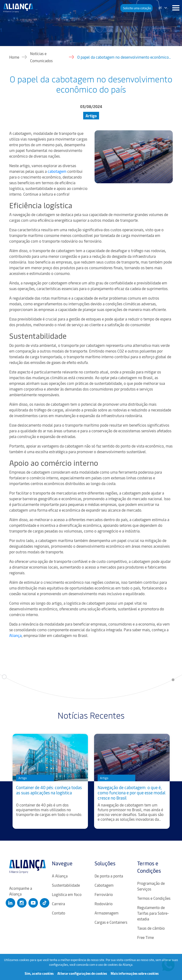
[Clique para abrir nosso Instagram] (22, 903)
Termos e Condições (149, 867)
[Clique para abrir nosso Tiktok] (45, 903)
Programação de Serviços (151, 886)
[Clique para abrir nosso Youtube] (33, 903)
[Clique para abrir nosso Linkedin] (10, 903)
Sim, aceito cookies (39, 973)
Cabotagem (104, 885)
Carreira (58, 904)
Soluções (105, 863)
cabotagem (57, 171)
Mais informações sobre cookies (135, 973)
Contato (59, 913)
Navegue (62, 863)
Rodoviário (104, 904)
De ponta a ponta (109, 876)
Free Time (146, 937)
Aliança (16, 635)
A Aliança (60, 876)
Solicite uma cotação (137, 8)
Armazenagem (107, 913)
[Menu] (175, 8)
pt (160, 7)
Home (14, 57)
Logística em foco (67, 894)
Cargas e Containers (111, 922)
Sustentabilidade (66, 885)
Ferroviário (104, 894)
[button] (136, 8)
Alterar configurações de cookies (82, 973)
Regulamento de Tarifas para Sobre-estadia (153, 913)
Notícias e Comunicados (41, 57)
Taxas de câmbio (151, 928)
